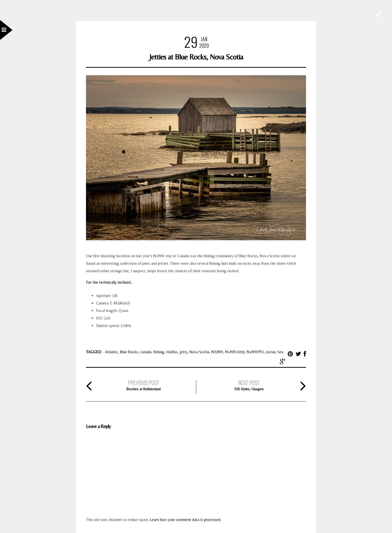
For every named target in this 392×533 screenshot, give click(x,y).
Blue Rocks (129, 352)
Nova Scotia (199, 352)
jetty (183, 352)
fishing (159, 352)
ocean (271, 352)
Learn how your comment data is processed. (185, 520)
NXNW (217, 352)
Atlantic (111, 352)
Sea (280, 352)
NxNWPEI (255, 352)
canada (146, 352)
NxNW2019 (235, 352)
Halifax (172, 352)
